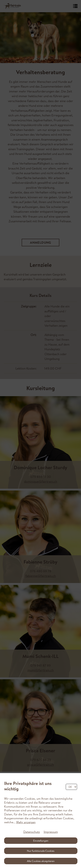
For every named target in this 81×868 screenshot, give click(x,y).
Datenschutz (32, 832)
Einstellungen (41, 841)
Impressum (51, 832)
